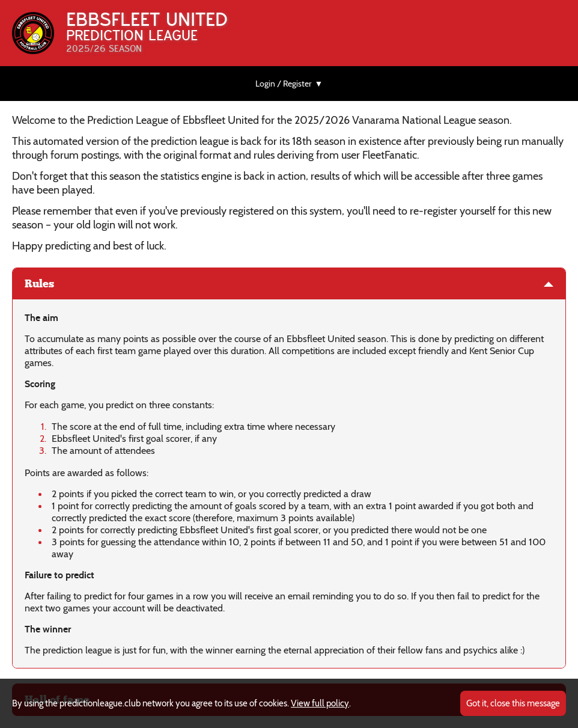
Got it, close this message (513, 703)
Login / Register (283, 84)
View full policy (320, 703)
